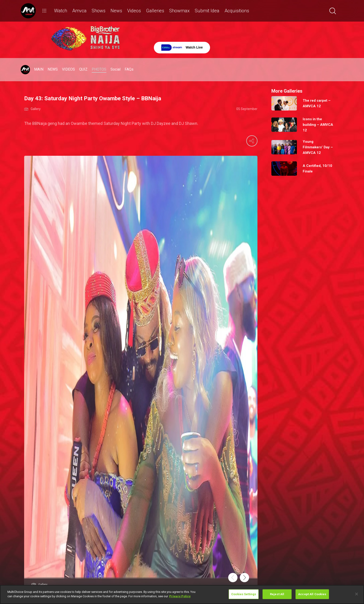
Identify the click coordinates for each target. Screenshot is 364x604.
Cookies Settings (244, 594)
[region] (182, 594)
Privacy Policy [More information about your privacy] (180, 596)
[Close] (357, 594)
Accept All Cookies (312, 594)
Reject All (277, 594)
